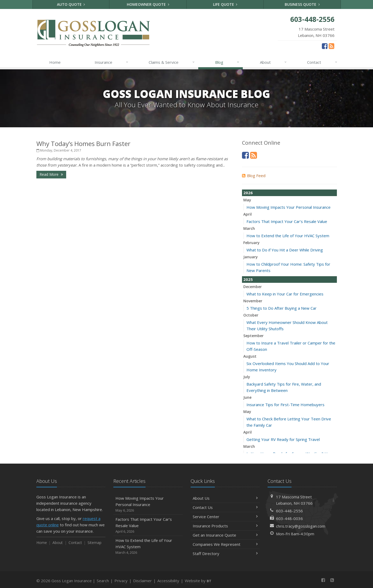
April (248, 214)
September (253, 336)
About (273, 62)
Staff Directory (225, 553)
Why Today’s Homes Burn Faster (83, 144)
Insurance (112, 62)
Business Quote (302, 4)
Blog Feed (254, 176)
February (251, 243)
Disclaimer (142, 581)
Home (55, 62)
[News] (331, 46)
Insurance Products (225, 526)
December (253, 287)
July (247, 377)
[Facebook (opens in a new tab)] (325, 46)
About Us (225, 498)
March (249, 228)
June (247, 397)
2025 (248, 279)
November (253, 301)
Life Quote (225, 4)
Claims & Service (172, 62)
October (251, 315)
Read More (51, 174)
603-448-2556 (289, 511)
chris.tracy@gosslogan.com (301, 526)
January (251, 257)
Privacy (121, 581)
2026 (248, 193)
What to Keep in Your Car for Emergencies (285, 294)
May (247, 200)
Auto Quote (71, 4)
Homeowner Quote (148, 4)
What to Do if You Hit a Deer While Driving (285, 250)
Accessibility (168, 581)
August (250, 356)
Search (103, 581)
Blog (227, 62)
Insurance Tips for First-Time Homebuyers (285, 405)
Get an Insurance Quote (225, 535)
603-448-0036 (289, 518)
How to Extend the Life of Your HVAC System (288, 236)
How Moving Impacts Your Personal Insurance (289, 207)
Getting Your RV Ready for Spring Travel (283, 439)
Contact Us (225, 507)
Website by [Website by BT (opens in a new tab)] (198, 581)
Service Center (225, 517)
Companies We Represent (225, 544)
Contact (322, 62)
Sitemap (95, 543)
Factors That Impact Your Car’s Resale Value (287, 221)
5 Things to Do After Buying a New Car (282, 308)
